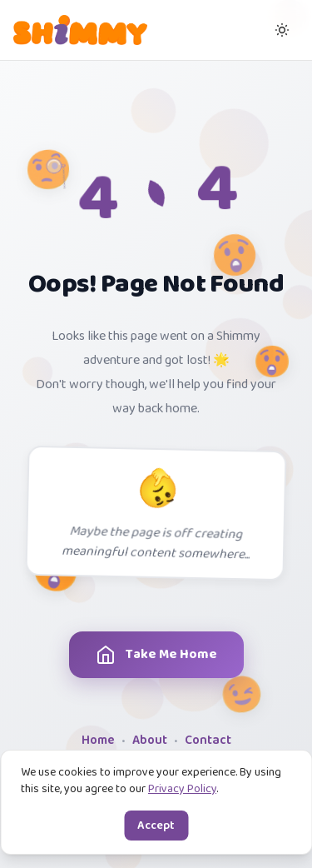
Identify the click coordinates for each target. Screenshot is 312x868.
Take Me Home (170, 655)
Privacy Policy (182, 789)
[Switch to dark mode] (282, 30)
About (150, 741)
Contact (208, 741)
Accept (156, 826)
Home (98, 741)
